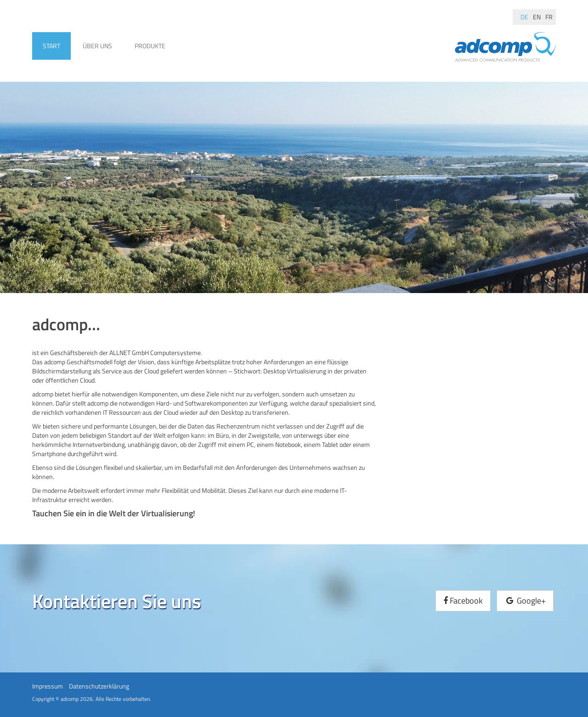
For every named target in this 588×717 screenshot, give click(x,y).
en (537, 17)
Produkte (150, 46)
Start (51, 46)
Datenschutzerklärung (99, 686)
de (524, 17)
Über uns (97, 46)
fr (549, 17)
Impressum (48, 686)
